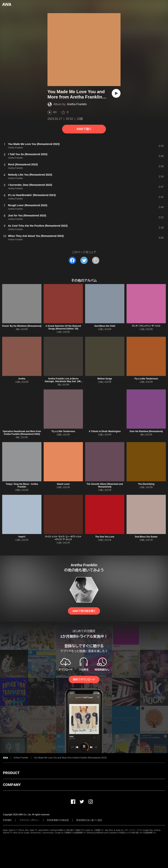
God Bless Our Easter (146, 537)
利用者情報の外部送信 (58, 820)
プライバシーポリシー (29, 820)
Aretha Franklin (77, 104)
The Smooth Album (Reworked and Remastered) (105, 485)
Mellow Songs (105, 379)
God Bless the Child (105, 326)
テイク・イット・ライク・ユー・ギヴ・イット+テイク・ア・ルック (63, 538)
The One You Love (105, 537)
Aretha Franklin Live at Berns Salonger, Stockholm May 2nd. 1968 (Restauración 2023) (63, 381)
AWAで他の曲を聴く (84, 611)
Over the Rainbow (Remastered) (146, 431)
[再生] (116, 93)
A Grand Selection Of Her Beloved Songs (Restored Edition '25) (63, 327)
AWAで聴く (84, 129)
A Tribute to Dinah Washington (105, 431)
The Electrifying (146, 484)
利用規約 (7, 820)
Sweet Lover (63, 484)
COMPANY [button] (12, 785)
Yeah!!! (22, 537)
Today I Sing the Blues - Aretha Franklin (22, 485)
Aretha (22, 379)
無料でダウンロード (84, 679)
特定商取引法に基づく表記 (89, 820)
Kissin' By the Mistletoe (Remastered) (22, 326)
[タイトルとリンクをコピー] (96, 260)
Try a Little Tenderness (146, 379)
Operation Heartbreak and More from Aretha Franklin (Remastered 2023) (22, 433)
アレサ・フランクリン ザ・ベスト (146, 326)
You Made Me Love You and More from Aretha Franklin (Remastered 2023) (70, 758)
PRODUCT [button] (11, 773)
